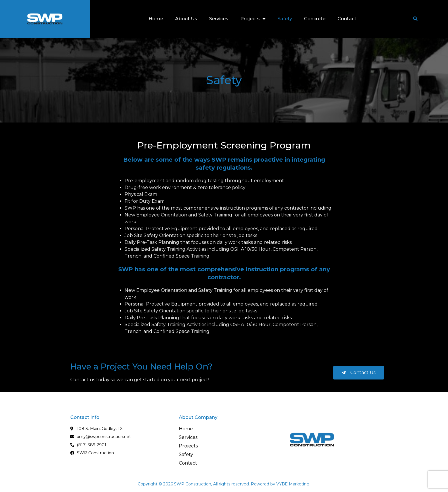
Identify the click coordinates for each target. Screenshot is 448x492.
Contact (347, 19)
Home (156, 19)
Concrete (315, 19)
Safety (285, 19)
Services (219, 19)
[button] (415, 19)
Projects (253, 19)
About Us (186, 19)
